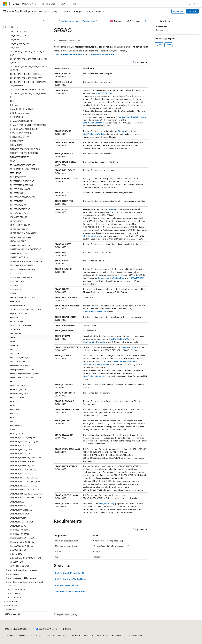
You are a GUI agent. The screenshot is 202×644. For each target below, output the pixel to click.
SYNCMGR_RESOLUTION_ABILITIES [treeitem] (25, 490)
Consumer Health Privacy (81, 635)
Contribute (50, 635)
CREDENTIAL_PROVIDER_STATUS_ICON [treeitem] (27, 89)
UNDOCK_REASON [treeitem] (18, 550)
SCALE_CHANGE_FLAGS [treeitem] (20, 325)
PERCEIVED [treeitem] (15, 301)
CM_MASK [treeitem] (15, 40)
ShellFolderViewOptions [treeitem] (20, 365)
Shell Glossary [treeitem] (12, 609)
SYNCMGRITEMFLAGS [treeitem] (20, 514)
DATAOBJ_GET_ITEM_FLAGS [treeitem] (22, 109)
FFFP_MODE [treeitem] (15, 173)
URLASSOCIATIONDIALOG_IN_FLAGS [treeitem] (26, 558)
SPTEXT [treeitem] (13, 417)
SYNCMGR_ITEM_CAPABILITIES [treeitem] (24, 470)
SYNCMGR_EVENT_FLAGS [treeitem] (21, 450)
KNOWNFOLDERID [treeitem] (18, 241)
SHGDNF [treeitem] (14, 381)
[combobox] (25, 27)
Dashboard (192, 11)
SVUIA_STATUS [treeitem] (17, 434)
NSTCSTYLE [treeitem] (15, 285)
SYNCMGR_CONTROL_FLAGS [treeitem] (23, 446)
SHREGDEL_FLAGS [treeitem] (18, 390)
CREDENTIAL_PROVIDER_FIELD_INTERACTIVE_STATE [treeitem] (28, 68)
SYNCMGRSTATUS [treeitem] (18, 526)
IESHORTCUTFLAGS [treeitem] (19, 217)
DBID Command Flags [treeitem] (20, 113)
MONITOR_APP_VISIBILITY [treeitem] (22, 265)
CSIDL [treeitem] (13, 101)
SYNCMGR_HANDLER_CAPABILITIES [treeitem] (26, 458)
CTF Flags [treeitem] (14, 105)
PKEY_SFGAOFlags (107, 503)
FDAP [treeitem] (12, 161)
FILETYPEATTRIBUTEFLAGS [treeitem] (21, 185)
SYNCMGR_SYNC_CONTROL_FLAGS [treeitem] (26, 498)
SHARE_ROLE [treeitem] (16, 345)
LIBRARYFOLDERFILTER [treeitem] (20, 245)
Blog (38, 635)
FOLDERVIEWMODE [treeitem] (19, 205)
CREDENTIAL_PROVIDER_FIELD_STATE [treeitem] (26, 74)
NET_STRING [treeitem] (16, 273)
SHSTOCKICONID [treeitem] (18, 398)
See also (160, 30)
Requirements (162, 26)
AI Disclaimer (9, 635)
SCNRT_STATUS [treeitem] (17, 329)
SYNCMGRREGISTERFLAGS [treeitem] (22, 522)
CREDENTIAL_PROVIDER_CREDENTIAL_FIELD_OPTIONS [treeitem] (29, 61)
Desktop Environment (70, 21)
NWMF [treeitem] (13, 293)
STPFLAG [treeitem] (14, 430)
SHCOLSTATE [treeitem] (16, 349)
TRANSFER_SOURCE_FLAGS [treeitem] (22, 542)
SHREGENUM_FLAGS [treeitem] (19, 393)
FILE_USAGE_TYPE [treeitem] (18, 177)
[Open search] (189, 4)
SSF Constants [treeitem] (16, 426)
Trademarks (116, 635)
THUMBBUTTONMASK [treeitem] (20, 534)
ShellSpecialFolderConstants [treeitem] (22, 369)
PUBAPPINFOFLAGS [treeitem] (19, 305)
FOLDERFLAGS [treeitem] (16, 193)
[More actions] (146, 21)
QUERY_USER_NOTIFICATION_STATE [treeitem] (26, 309)
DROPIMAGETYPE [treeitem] (18, 141)
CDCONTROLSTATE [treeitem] (18, 32)
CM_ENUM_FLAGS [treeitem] (18, 36)
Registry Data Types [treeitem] (19, 313)
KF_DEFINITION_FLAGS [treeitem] (20, 225)
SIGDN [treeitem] (13, 406)
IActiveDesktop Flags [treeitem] (19, 213)
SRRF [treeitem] (12, 422)
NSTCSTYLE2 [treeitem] (16, 289)
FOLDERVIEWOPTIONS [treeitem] (20, 209)
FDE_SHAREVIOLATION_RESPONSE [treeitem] (25, 169)
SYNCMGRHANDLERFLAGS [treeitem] (22, 506)
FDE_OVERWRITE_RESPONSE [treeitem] (23, 165)
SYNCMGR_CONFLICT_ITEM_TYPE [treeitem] (25, 442)
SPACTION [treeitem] (15, 409)
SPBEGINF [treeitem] (14, 414)
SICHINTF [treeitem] (14, 401)
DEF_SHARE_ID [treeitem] (17, 117)
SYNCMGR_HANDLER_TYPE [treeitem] (22, 466)
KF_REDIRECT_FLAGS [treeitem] (19, 229)
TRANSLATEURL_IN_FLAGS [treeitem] (22, 546)
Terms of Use (102, 635)
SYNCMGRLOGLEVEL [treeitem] (19, 518)
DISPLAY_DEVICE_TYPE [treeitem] (20, 137)
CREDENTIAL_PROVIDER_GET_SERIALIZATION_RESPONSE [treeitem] (28, 84)
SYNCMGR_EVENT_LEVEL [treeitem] (21, 454)
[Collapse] (44, 21)
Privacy (61, 635)
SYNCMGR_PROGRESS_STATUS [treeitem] (24, 486)
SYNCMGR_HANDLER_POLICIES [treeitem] (24, 462)
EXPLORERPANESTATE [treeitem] (19, 157)
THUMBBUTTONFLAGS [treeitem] (20, 530)
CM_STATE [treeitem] (15, 48)
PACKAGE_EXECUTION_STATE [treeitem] (23, 297)
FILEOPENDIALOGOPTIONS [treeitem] (22, 181)
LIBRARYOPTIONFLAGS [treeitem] (20, 253)
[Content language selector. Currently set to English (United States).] (16, 629)
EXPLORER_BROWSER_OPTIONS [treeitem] (24, 153)
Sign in (196, 4)
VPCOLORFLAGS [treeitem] (17, 562)
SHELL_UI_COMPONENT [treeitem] (21, 361)
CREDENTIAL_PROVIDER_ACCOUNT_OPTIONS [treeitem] (28, 53)
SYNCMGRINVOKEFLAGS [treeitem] (21, 510)
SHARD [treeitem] (13, 341)
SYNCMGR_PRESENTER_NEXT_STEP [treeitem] (25, 482)
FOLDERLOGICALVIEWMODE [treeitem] (23, 197)
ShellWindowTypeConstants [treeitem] (22, 377)
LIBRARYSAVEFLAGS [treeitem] (19, 257)
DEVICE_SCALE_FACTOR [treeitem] (20, 133)
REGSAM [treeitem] (14, 317)
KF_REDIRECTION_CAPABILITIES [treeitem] (24, 233)
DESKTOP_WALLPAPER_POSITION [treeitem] (25, 129)
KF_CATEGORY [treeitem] (16, 221)
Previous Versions (25, 635)
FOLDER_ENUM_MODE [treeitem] (20, 189)
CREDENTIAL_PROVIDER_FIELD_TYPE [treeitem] (26, 78)
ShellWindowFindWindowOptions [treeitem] (24, 373)
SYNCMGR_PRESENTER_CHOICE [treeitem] (24, 478)
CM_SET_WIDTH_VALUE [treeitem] (20, 44)
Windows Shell (89, 21)
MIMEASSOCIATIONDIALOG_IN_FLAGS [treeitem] (27, 261)
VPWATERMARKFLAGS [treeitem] (20, 566)
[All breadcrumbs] (56, 21)
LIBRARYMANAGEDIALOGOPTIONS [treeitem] (26, 249)
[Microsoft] (5, 4)
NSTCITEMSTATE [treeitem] (17, 281)
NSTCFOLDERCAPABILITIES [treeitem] (22, 277)
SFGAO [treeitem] (13, 337)
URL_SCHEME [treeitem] (16, 554)
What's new (178, 11)
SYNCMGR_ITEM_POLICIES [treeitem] (22, 474)
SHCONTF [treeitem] (14, 353)
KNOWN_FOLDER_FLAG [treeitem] (20, 237)
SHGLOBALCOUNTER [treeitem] (19, 385)
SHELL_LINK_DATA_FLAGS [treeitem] (21, 357)
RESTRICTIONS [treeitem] (16, 321)
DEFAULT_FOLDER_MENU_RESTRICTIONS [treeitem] (28, 125)
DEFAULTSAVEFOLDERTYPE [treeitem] (22, 121)
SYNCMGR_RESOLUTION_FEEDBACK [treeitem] (26, 494)
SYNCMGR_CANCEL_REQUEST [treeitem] (23, 438)
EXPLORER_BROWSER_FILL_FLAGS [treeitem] (25, 149)
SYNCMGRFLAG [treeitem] (17, 502)
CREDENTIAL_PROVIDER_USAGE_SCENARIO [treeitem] (28, 95)
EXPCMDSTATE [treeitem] (16, 145)
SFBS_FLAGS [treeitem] (16, 333)
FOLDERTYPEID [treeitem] (17, 201)
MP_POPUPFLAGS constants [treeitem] (23, 269)
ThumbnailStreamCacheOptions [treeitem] (24, 538)
